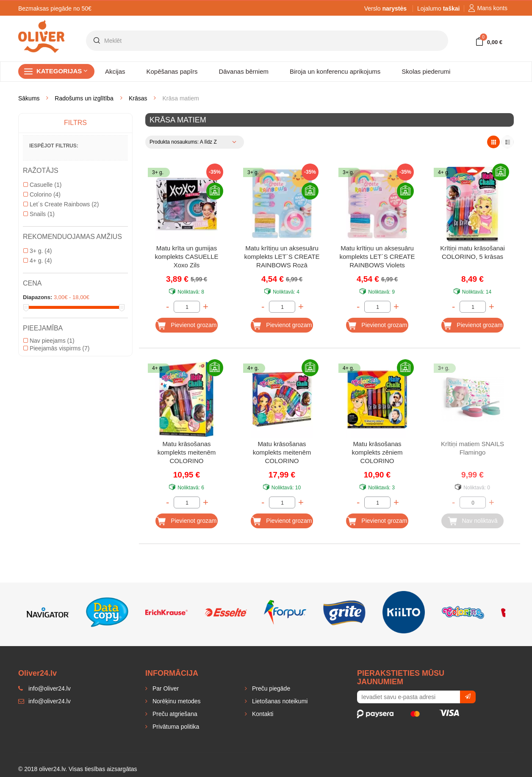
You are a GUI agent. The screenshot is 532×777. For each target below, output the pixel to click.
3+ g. (37, 251)
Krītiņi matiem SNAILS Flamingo (472, 448)
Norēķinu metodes (176, 701)
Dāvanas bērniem (244, 71)
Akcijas (115, 71)
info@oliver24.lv (44, 701)
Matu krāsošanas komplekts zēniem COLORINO (377, 452)
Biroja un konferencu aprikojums (335, 71)
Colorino (42, 194)
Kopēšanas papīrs (172, 71)
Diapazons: (37, 297)
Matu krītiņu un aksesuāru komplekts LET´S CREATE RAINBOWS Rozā (282, 257)
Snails (39, 214)
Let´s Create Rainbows (61, 204)
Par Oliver (165, 688)
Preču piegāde (270, 688)
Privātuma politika (175, 727)
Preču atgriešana (174, 714)
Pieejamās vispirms (56, 348)
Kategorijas (62, 71)
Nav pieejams (49, 341)
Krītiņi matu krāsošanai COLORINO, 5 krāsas (472, 252)
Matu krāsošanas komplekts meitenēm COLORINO (187, 452)
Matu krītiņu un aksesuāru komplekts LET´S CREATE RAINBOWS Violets (377, 257)
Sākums (29, 98)
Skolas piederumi (426, 71)
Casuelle (42, 185)
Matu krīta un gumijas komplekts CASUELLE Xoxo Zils (186, 257)
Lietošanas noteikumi (279, 701)
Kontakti (262, 714)
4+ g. (37, 261)
